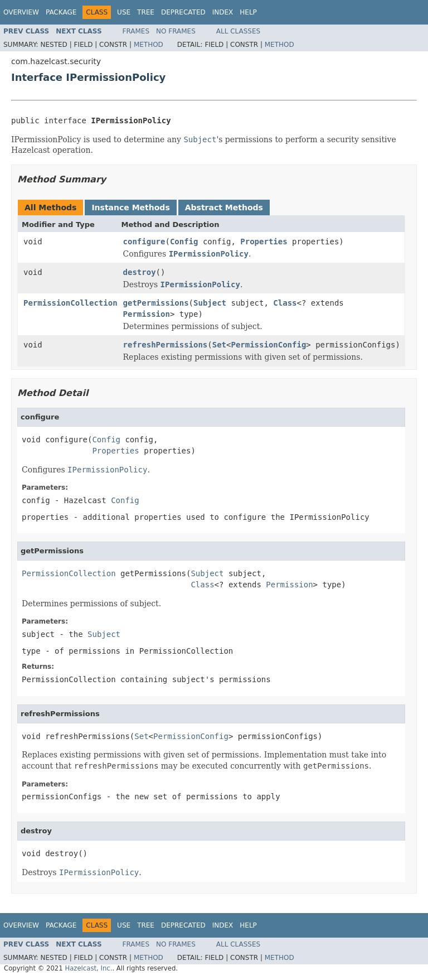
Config (184, 242)
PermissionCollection (70, 303)
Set (219, 345)
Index (223, 12)
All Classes (238, 31)
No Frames (176, 31)
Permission (147, 314)
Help (248, 12)
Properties (264, 242)
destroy (140, 272)
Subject (210, 303)
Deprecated (183, 12)
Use (124, 12)
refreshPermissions (166, 345)
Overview (21, 12)
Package (61, 12)
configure (144, 242)
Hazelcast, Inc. (88, 968)
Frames (136, 31)
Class (285, 303)
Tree (146, 12)
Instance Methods (130, 207)
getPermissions (156, 303)
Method (149, 45)
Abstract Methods (224, 207)
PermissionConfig (268, 345)
